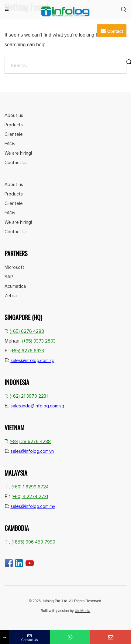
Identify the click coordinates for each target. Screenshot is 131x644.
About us (14, 115)
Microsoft (14, 267)
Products (14, 125)
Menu (7, 10)
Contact (112, 31)
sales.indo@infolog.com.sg (37, 406)
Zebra (11, 296)
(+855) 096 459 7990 (33, 542)
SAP (9, 277)
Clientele (14, 134)
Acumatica (15, 286)
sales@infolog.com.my (33, 506)
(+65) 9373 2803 (39, 341)
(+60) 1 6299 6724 (30, 487)
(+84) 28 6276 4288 (30, 442)
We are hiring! (18, 153)
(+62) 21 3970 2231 (29, 396)
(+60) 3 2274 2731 (30, 497)
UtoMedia (83, 611)
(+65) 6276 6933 (27, 351)
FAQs (10, 144)
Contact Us (16, 163)
